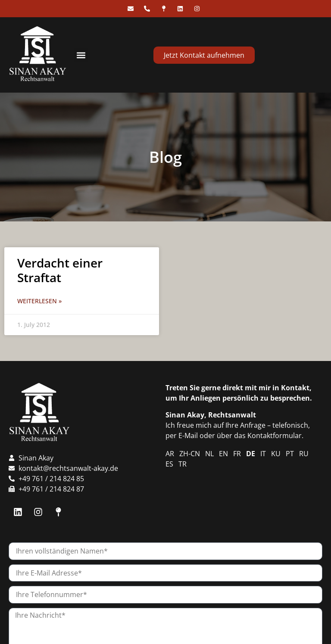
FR (237, 454)
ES (169, 464)
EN (223, 454)
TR (183, 464)
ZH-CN (190, 454)
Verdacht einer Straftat (60, 270)
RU (304, 454)
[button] (81, 55)
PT (290, 454)
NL (209, 454)
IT (263, 454)
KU (276, 454)
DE (251, 454)
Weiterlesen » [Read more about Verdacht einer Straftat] (39, 301)
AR (170, 454)
